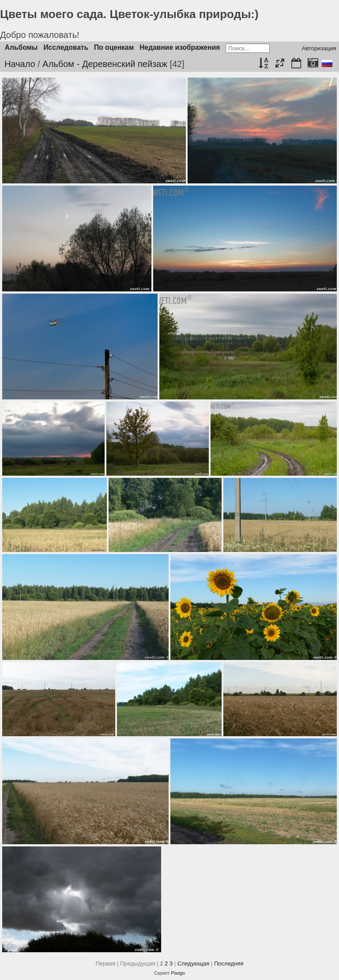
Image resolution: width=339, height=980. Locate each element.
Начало (20, 64)
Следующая (194, 963)
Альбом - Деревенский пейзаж (105, 64)
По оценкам (114, 47)
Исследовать (66, 47)
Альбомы (21, 47)
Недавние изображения (180, 47)
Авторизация (319, 48)
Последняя (229, 963)
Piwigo (178, 973)
